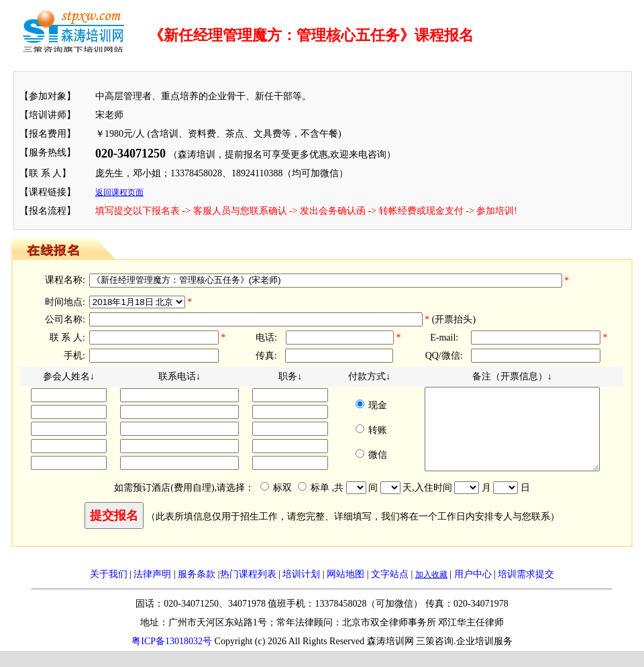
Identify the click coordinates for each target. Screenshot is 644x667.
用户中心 (473, 590)
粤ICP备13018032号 (172, 657)
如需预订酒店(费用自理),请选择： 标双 (210, 504)
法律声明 (152, 590)
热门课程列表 (248, 590)
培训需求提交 (526, 590)
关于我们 (109, 590)
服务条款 (197, 590)
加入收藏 (431, 591)
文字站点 (390, 590)
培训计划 (301, 590)
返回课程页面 (119, 192)
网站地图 (345, 590)
